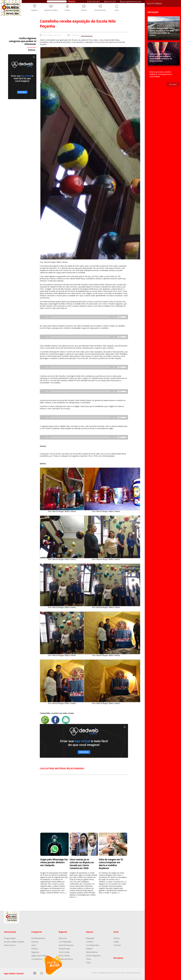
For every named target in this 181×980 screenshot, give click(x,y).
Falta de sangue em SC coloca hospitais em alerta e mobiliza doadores (111, 860)
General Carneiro (66, 941)
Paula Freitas (64, 945)
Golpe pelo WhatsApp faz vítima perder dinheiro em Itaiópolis (54, 858)
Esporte (84, 10)
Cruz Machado (65, 938)
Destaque (76, 35)
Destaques (118, 954)
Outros (117, 934)
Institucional (10, 928)
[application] (84, 317)
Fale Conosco (10, 941)
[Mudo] (119, 317)
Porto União (64, 948)
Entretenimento (100, 10)
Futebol (89, 945)
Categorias (37, 928)
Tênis (89, 955)
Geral (117, 10)
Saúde (116, 938)
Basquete (90, 934)
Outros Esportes (93, 952)
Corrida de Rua (93, 941)
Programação (10, 934)
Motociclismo (92, 948)
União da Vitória (66, 955)
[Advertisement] (84, 802)
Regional (35, 10)
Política (67, 10)
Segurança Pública (51, 10)
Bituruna (63, 934)
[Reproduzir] (53, 965)
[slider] (81, 317)
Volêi (88, 959)
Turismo (117, 941)
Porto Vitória (64, 952)
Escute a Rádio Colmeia (14, 938)
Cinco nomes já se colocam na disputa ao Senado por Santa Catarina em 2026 (82, 860)
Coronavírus (37, 955)
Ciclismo (90, 938)
